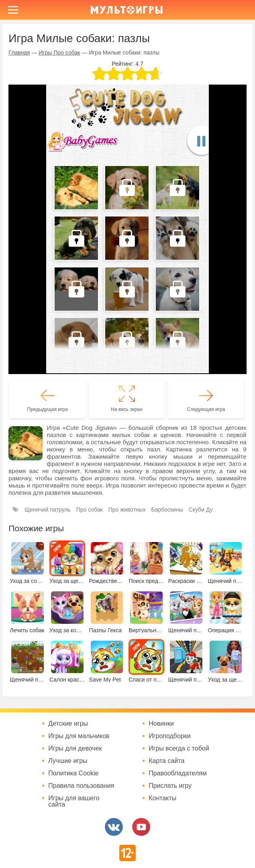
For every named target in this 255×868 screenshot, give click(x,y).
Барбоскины (167, 510)
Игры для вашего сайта (74, 801)
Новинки (161, 724)
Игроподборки (170, 736)
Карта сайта (166, 761)
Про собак (90, 510)
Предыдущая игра (48, 409)
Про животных (127, 510)
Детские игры (68, 724)
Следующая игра (206, 409)
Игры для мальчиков (79, 736)
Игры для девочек (75, 749)
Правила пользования (81, 786)
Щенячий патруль (47, 510)
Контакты (162, 798)
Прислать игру (170, 786)
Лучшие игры (68, 761)
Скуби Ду (201, 510)
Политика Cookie (73, 773)
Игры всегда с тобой (179, 749)
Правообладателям (178, 773)
